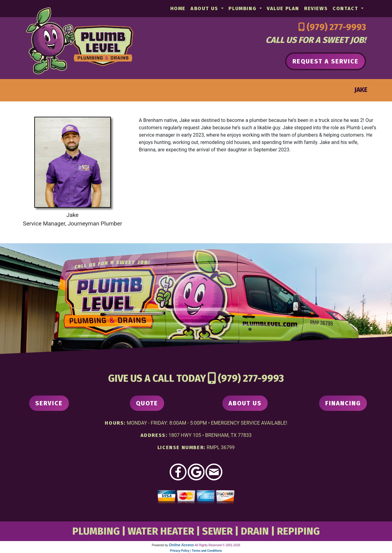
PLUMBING (96, 531)
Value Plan (283, 8)
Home (178, 8)
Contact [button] (346, 8)
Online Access (181, 545)
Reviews (316, 8)
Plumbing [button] (243, 8)
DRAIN (255, 531)
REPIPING (298, 531)
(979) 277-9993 (336, 27)
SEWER (217, 531)
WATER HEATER (161, 531)
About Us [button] (205, 8)
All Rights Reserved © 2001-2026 (218, 545)
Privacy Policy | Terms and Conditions (196, 551)
